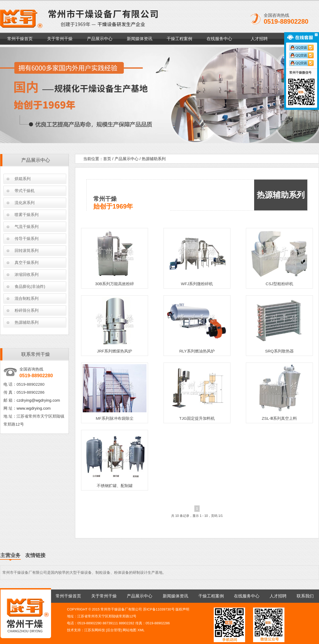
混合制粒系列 (27, 298)
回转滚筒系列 (27, 250)
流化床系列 (25, 203)
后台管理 (114, 630)
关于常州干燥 (60, 39)
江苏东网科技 (95, 630)
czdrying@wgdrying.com (38, 400)
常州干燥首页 (20, 39)
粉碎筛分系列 (27, 310)
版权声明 (182, 609)
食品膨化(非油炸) (30, 286)
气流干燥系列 (27, 227)
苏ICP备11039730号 (159, 609)
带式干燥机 (25, 191)
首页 (107, 159)
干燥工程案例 (179, 39)
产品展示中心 (100, 39)
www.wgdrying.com (33, 408)
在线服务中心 (219, 39)
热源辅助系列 (27, 322)
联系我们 (305, 596)
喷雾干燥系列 (27, 215)
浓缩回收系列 (27, 274)
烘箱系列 (23, 179)
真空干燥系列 (27, 262)
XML (141, 630)
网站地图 (129, 630)
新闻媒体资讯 (140, 39)
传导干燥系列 (27, 238)
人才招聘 (259, 39)
